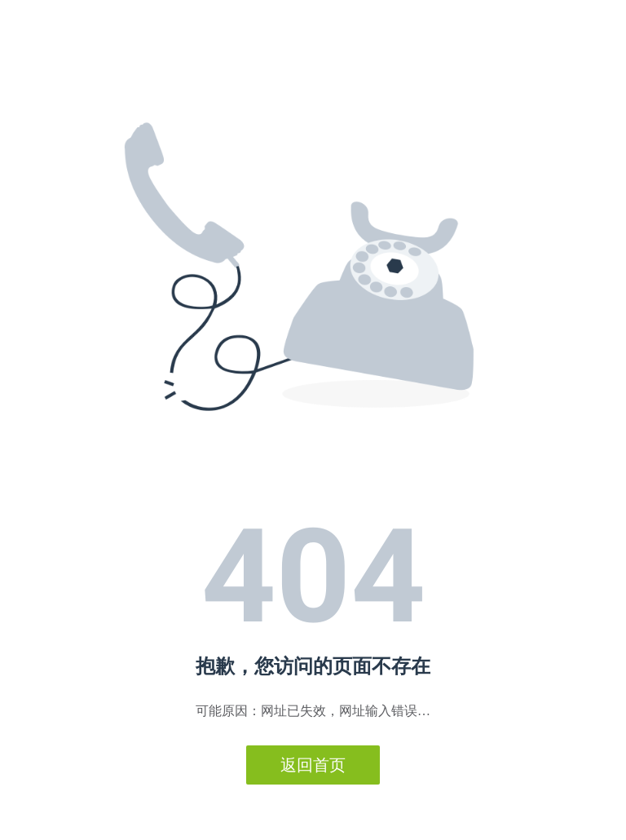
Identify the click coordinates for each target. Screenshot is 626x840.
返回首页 (313, 765)
